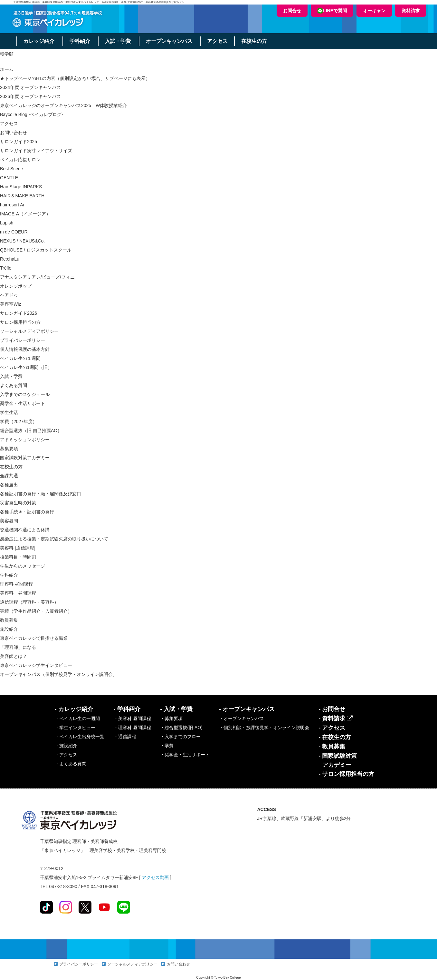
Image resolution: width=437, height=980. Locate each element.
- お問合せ (332, 709)
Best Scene (12, 169)
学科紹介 (80, 41)
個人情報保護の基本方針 (25, 349)
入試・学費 (119, 41)
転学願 (7, 54)
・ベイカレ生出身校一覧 (80, 737)
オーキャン (374, 11)
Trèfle (6, 268)
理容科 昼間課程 (16, 584)
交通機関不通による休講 (25, 530)
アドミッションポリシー (25, 440)
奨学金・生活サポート (23, 403)
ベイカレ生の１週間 (20, 358)
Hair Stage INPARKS (21, 187)
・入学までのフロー (180, 737)
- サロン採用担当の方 (346, 774)
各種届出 (9, 485)
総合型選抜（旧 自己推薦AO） (31, 431)
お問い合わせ (14, 133)
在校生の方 (255, 41)
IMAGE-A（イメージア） (25, 214)
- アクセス (332, 728)
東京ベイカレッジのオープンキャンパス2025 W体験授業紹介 (63, 105)
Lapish (7, 223)
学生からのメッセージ (23, 566)
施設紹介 (9, 629)
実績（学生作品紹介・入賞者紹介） (36, 611)
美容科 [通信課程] (18, 548)
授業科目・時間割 (18, 557)
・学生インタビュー (75, 728)
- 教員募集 (332, 747)
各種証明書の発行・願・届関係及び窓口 (41, 494)
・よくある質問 (71, 764)
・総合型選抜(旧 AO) (181, 728)
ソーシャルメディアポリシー (29, 331)
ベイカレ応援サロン (20, 160)
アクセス (218, 41)
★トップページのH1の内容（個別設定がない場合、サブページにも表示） (75, 78)
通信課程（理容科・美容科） (29, 602)
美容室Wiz (10, 304)
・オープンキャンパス (242, 718)
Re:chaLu (10, 259)
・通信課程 (125, 737)
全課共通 (9, 476)
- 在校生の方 (335, 737)
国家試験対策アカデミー (25, 458)
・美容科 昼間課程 (132, 718)
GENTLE (9, 178)
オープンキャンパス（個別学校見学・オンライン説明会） (59, 674)
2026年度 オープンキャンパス (30, 96)
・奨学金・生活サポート (185, 755)
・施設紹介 (66, 746)
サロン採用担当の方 (20, 322)
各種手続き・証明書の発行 (27, 512)
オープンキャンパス (170, 41)
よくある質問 (14, 385)
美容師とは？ (14, 656)
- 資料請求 (336, 718)
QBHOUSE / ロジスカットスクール (36, 250)
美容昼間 (9, 521)
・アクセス (66, 755)
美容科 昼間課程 (18, 593)
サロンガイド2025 (19, 142)
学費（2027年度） (19, 421)
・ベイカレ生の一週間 (77, 718)
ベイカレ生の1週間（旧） (26, 367)
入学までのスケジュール (25, 394)
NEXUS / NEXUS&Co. (22, 241)
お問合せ (292, 11)
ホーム (7, 69)
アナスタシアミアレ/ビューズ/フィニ (37, 277)
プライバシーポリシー (23, 340)
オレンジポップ (16, 286)
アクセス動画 (155, 877)
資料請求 (411, 11)
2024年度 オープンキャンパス (30, 87)
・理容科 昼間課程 (132, 728)
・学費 (167, 746)
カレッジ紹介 (39, 41)
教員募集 (9, 620)
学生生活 (9, 412)
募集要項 (9, 449)
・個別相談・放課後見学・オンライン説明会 (264, 728)
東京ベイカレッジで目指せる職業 (34, 638)
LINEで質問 (332, 11)
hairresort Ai (12, 205)
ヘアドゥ (9, 295)
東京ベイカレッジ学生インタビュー (36, 665)
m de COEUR (14, 232)
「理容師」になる (18, 647)
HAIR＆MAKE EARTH (22, 196)
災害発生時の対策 (18, 503)
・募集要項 (171, 718)
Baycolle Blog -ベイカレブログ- (32, 114)
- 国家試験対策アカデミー (338, 760)
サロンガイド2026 (19, 313)
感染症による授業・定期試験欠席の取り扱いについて (54, 539)
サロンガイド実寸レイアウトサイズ (36, 151)
